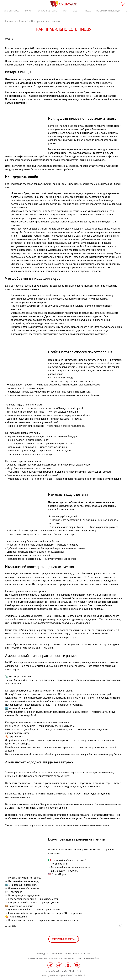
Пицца (87, 11)
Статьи (88, 954)
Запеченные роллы (48, 11)
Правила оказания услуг (62, 958)
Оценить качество (38, 958)
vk (50, 965)
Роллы (29, 11)
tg (59, 965)
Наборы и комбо (11, 11)
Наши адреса (43, 954)
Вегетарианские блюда (108, 11)
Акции (68, 954)
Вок (65, 11)
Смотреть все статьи (64, 939)
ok (68, 965)
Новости (78, 954)
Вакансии (57, 954)
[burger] (4, 4)
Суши (76, 11)
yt (77, 965)
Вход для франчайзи (88, 958)
